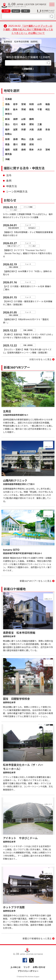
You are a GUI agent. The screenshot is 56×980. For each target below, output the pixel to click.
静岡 (32, 119)
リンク (27, 967)
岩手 (15, 104)
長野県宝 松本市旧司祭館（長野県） (22, 42)
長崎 (23, 150)
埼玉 (48, 109)
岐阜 (23, 124)
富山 (7, 124)
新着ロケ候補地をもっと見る (37, 938)
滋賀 (15, 129)
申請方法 (11, 186)
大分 (40, 150)
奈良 (48, 129)
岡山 (23, 139)
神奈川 (8, 114)
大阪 (32, 129)
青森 (7, 104)
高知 (32, 144)
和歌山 (8, 134)
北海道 (8, 99)
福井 (7, 129)
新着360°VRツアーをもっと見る (36, 581)
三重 (40, 124)
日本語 (6, 11)
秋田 (32, 104)
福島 (48, 104)
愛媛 (23, 144)
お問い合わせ (39, 967)
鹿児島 (8, 154)
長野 (15, 119)
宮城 (23, 104)
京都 (23, 129)
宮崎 (48, 150)
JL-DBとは (16, 967)
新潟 (7, 119)
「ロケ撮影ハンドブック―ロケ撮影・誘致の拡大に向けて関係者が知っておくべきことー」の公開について (28, 29)
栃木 (15, 109)
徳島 (7, 144)
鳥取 (7, 139)
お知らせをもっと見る (40, 359)
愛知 (32, 124)
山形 (40, 104)
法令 (9, 175)
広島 (32, 139)
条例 (9, 181)
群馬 (32, 109)
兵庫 (40, 129)
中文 (26, 11)
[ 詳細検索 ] (28, 69)
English (16, 11)
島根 (15, 139)
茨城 (23, 109)
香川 (15, 144)
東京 (7, 109)
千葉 (40, 109)
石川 (15, 124)
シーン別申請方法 (17, 192)
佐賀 (15, 150)
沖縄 (7, 159)
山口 (40, 139)
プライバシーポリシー (28, 971)
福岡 (7, 150)
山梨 (23, 119)
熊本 (32, 150)
